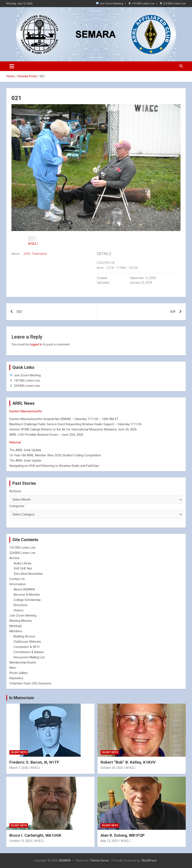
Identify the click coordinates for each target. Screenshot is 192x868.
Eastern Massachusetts (26, 411)
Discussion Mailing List (29, 657)
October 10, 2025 (21, 841)
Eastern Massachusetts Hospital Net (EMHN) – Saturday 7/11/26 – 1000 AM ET (64, 419)
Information (18, 584)
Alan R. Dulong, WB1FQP (123, 835)
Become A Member (27, 595)
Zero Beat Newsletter (28, 574)
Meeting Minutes (21, 621)
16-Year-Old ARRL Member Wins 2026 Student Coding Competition (55, 455)
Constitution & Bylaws (29, 652)
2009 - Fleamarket (35, 254)
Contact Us (17, 579)
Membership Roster (23, 662)
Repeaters (16, 678)
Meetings (16, 626)
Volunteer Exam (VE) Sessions (30, 683)
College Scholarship (27, 600)
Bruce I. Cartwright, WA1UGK (35, 835)
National (15, 442)
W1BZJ (33, 244)
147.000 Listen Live (141, 3)
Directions (20, 605)
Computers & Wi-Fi (27, 647)
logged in (36, 344)
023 (19, 312)
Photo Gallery (19, 673)
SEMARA (65, 860)
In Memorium (22, 698)
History (18, 610)
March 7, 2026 (19, 768)
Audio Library (23, 563)
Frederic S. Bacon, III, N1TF (34, 762)
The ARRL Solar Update (25, 450)
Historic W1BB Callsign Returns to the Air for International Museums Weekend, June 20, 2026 (73, 429)
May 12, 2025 (109, 841)
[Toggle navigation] (12, 66)
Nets (13, 668)
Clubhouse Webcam (27, 642)
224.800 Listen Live (173, 3)
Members (16, 631)
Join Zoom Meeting (110, 3)
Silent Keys (19, 752)
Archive (15, 558)
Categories (17, 506)
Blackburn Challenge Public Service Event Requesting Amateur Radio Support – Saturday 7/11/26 (75, 424)
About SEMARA (24, 589)
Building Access (24, 636)
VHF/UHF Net (23, 569)
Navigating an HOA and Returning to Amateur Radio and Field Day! (54, 466)
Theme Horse (99, 860)
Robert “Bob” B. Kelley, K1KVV (128, 762)
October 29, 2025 (112, 768)
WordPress (149, 860)
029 (173, 312)
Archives (15, 491)
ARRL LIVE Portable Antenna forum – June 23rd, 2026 (46, 435)
